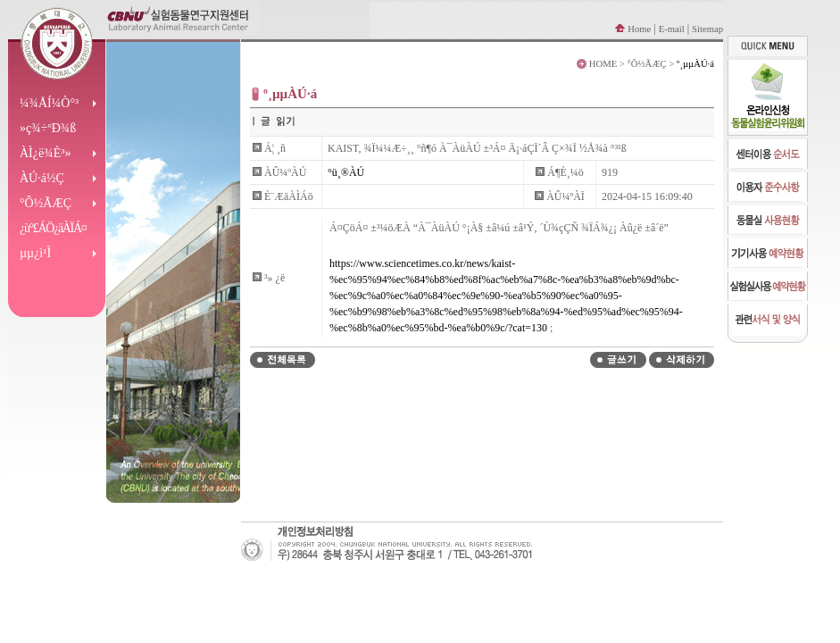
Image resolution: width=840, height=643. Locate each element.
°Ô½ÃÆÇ (647, 64)
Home (639, 29)
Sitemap (707, 29)
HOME (603, 64)
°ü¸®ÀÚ (346, 172)
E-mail (672, 29)
